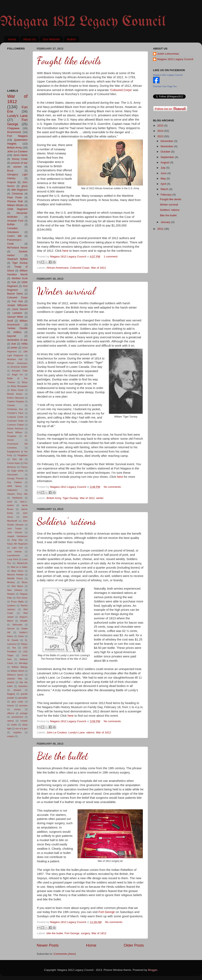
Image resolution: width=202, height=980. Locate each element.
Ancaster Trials (20, 371)
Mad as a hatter (19, 567)
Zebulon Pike (15, 679)
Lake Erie (17, 548)
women (17, 167)
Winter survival (66, 291)
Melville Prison (15, 578)
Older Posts (134, 945)
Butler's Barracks (16, 398)
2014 (161, 131)
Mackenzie (22, 563)
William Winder (15, 205)
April (164, 184)
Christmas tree (15, 409)
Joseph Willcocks (17, 305)
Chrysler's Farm (15, 413)
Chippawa (13, 128)
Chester (11, 405)
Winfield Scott (20, 278)
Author (71, 39)
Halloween (12, 490)
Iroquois (12, 182)
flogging (11, 694)
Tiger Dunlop (70, 498)
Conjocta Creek (15, 417)
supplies (17, 732)
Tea (14, 648)
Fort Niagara (17, 136)
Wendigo (23, 663)
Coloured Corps (80, 268)
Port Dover (22, 598)
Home (12, 39)
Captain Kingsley (16, 401)
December (167, 141)
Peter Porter (15, 198)
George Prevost (15, 478)
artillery (17, 332)
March (165, 189)
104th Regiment (17, 209)
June (164, 173)
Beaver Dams (15, 294)
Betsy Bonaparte (19, 386)
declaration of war (17, 340)
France (24, 467)
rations (90, 732)
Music (25, 582)
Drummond (14, 132)
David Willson (15, 432)
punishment (17, 717)
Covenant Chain (15, 421)
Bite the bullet (63, 756)
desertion (23, 686)
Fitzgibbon (22, 455)
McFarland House (17, 248)
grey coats (17, 702)
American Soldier (19, 367)
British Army (54, 498)
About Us (30, 39)
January (166, 222)
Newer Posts (48, 945)
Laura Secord (20, 309)
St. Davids (13, 640)
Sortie (21, 636)
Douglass (12, 436)
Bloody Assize (15, 394)
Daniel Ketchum (15, 428)
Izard (10, 502)
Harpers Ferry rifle (17, 494)
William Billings (20, 667)
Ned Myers (17, 586)
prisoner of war (19, 163)
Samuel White (15, 317)
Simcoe (11, 628)
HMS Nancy (14, 486)
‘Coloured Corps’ (121, 90)
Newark (11, 594)
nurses (17, 709)
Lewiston (17, 313)
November (167, 146)
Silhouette (17, 625)
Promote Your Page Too (165, 86)
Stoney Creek (20, 159)
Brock (10, 171)
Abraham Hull (15, 359)
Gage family (17, 471)
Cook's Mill (14, 236)
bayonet (12, 336)
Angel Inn (17, 375)
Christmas (17, 194)
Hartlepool (17, 498)
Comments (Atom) (65, 954)
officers (11, 713)
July (163, 168)
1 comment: (111, 257)
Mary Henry (17, 571)
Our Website (51, 39)
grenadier (23, 698)
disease (17, 690)
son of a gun (21, 728)
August (165, 162)
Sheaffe (24, 621)
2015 (161, 126)
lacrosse (23, 705)
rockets (24, 721)
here (65, 251)
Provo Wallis (17, 602)
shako (14, 725)
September (168, 157)
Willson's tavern (15, 675)
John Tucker (14, 528)
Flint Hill (17, 459)
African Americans (58, 268)
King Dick (17, 540)
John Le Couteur (57, 732)
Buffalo (11, 224)
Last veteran (14, 552)
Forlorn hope (13, 463)
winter (100, 498)
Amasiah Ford (15, 221)
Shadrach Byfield (17, 259)
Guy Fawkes (14, 482)
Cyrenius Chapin (16, 425)
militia (24, 344)
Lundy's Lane (77, 732)
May (164, 179)
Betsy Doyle (17, 390)
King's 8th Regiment (17, 544)
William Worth (17, 671)
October (166, 152)
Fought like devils (69, 61)
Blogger (153, 970)
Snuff (10, 321)
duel (14, 344)
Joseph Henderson (17, 536)
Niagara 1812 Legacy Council (83, 22)
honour (11, 705)
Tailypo (24, 644)
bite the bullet (55, 933)
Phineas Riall (15, 201)
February (166, 195)
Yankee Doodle (17, 328)
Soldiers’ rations (67, 521)
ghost (24, 186)
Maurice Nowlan (15, 575)
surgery (85, 933)
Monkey (11, 582)
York (14, 282)
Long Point (13, 559)
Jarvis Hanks (20, 155)
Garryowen (13, 475)
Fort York (17, 301)
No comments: (113, 487)
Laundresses (13, 555)
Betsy (25, 382)
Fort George (107, 912)
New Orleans (15, 590)
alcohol (11, 682)
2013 (161, 136)
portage (24, 713)
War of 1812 (98, 268)
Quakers (11, 605)
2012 (161, 229)
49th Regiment (19, 190)
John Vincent (15, 532)
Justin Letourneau (168, 54)
